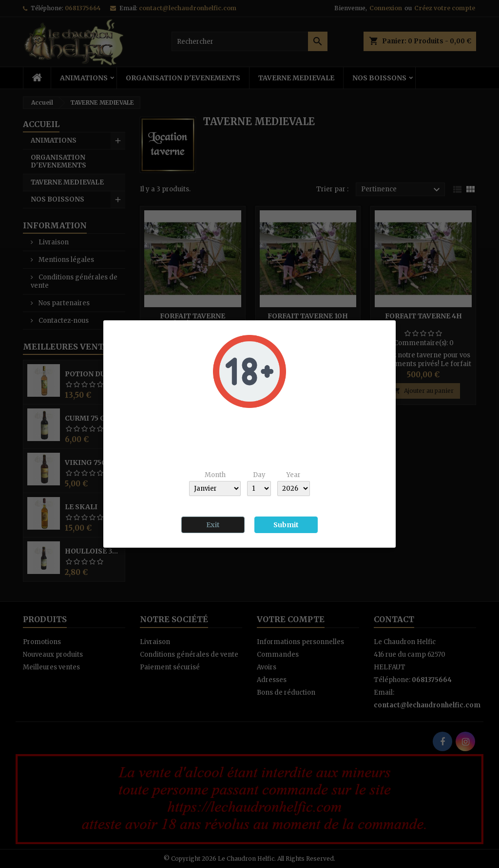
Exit (213, 525)
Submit (286, 525)
